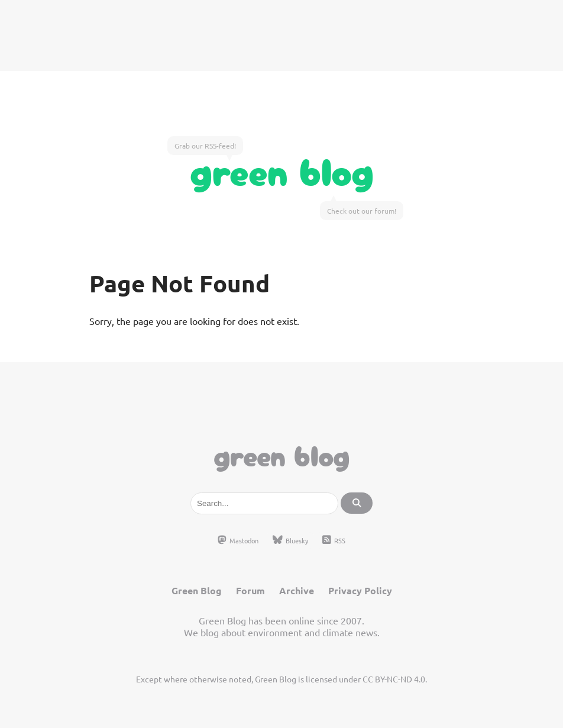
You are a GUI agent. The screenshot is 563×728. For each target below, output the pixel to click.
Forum (250, 590)
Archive (297, 590)
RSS (334, 540)
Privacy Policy (360, 590)
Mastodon (238, 540)
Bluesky (290, 540)
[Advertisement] (281, 36)
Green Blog (282, 169)
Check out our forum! (362, 211)
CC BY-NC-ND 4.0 (394, 679)
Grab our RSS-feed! (205, 146)
